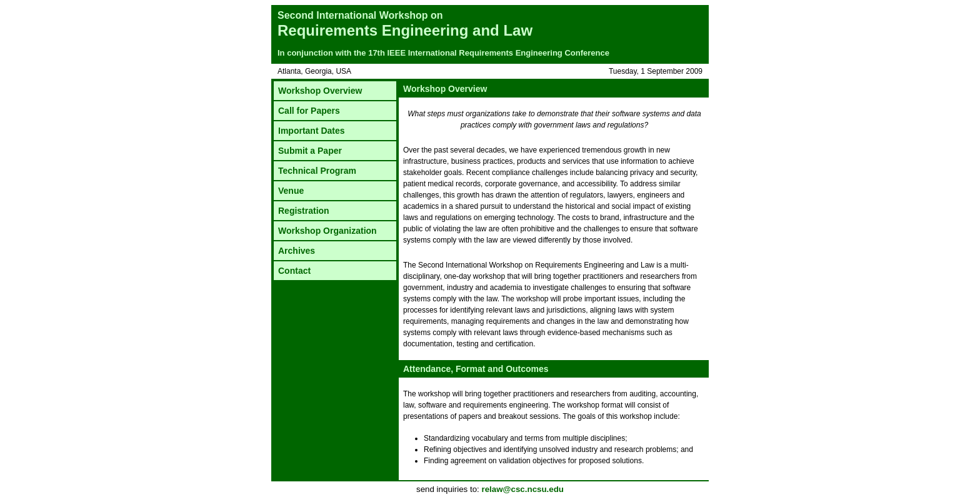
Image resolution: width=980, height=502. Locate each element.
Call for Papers (309, 111)
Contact (294, 271)
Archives (297, 251)
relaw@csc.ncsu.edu (522, 489)
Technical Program (317, 171)
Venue (291, 191)
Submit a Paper (310, 151)
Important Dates (312, 131)
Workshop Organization (327, 231)
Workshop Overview (320, 91)
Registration (304, 211)
